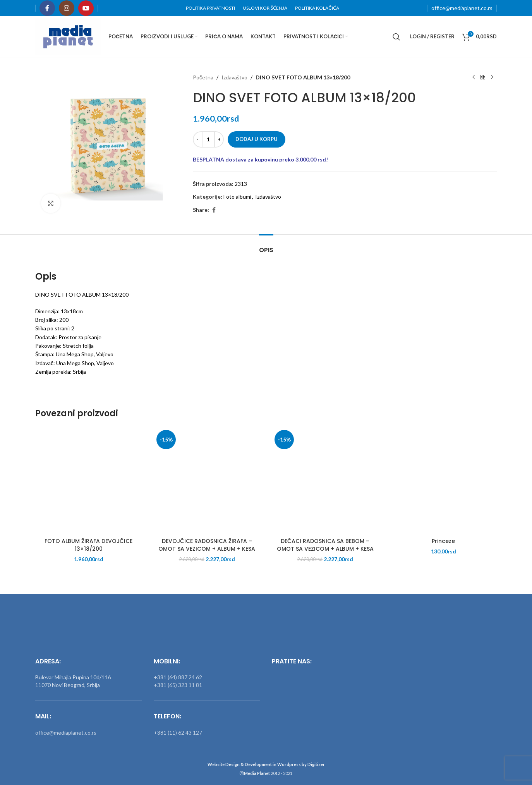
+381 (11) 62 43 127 (178, 733)
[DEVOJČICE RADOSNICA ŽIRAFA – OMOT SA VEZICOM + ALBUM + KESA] (207, 481)
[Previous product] (474, 77)
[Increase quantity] (219, 139)
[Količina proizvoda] (208, 139)
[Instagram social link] (67, 8)
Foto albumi (237, 197)
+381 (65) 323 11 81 (178, 685)
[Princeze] (444, 481)
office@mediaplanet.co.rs (462, 8)
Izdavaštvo (234, 77)
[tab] (266, 246)
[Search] (396, 37)
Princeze (443, 541)
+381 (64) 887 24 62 (178, 677)
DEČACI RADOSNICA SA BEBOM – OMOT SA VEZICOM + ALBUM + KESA (325, 545)
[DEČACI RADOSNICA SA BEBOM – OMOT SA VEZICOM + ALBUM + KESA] (325, 481)
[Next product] (492, 77)
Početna (203, 77)
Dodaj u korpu (257, 139)
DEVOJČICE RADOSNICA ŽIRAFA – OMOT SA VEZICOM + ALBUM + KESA (207, 545)
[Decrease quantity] (198, 139)
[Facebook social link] (47, 8)
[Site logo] (68, 36)
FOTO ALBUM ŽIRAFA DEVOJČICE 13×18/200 (88, 545)
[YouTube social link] (86, 8)
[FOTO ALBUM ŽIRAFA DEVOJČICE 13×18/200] (89, 481)
